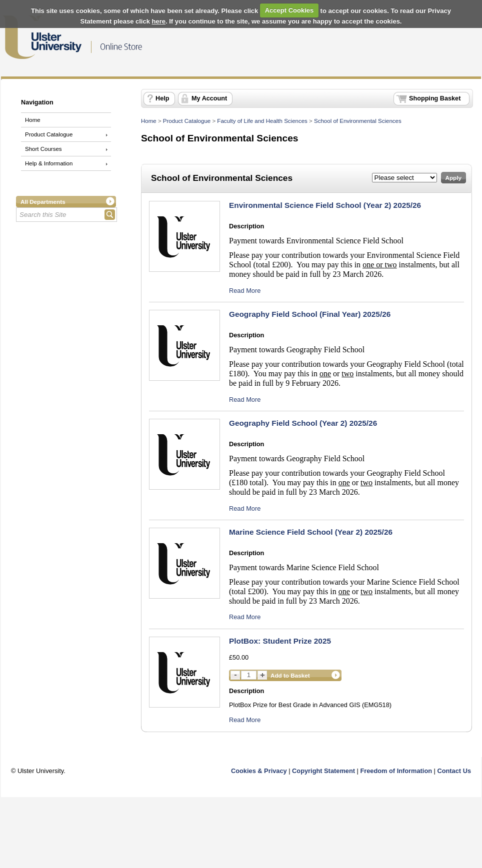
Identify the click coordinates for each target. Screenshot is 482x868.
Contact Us (454, 771)
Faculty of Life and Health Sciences (262, 121)
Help (162, 98)
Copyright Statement (323, 771)
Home (33, 120)
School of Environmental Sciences (358, 121)
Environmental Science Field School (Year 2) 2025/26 (325, 205)
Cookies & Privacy (259, 771)
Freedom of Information (396, 771)
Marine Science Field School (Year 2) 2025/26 (311, 532)
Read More (245, 291)
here (159, 21)
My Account (209, 98)
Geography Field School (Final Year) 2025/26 (310, 314)
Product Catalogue (49, 134)
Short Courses (43, 149)
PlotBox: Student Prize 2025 (280, 641)
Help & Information (49, 163)
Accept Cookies (289, 10)
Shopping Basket (435, 98)
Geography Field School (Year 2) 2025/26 (303, 423)
